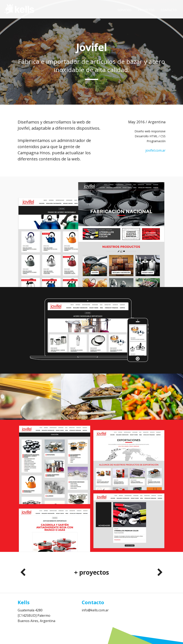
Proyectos (146, 10)
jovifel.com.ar (155, 150)
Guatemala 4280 (30, 610)
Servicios (125, 10)
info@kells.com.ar (95, 610)
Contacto (169, 10)
